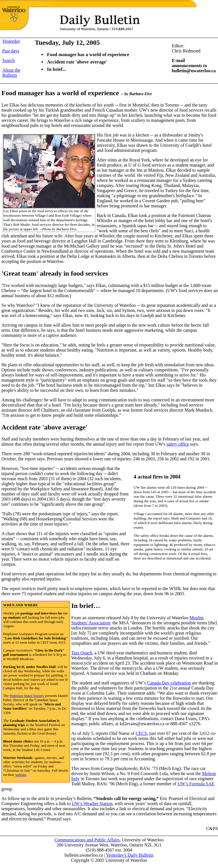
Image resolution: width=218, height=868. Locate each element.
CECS (141, 733)
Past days (11, 51)
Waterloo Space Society (27, 696)
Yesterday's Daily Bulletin (130, 855)
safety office (178, 444)
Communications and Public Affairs (87, 840)
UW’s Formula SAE (196, 784)
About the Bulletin (11, 73)
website (21, 775)
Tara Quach (82, 653)
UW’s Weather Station (92, 804)
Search (9, 60)
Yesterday (11, 41)
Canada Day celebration (169, 683)
